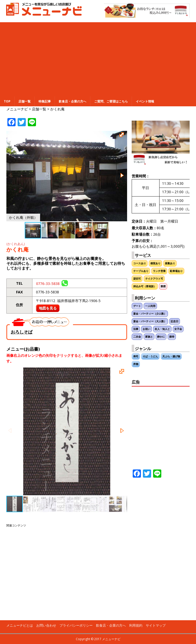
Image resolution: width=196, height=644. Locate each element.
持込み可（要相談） (145, 286)
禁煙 (163, 286)
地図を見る (48, 308)
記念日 (175, 321)
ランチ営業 (159, 271)
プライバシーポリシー (76, 625)
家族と (149, 337)
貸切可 (137, 279)
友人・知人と (162, 329)
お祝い (146, 329)
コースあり (140, 263)
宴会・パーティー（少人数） (150, 314)
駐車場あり (176, 271)
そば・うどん (150, 356)
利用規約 (136, 625)
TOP (7, 101)
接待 (172, 337)
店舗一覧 (24, 101)
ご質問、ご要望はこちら (111, 101)
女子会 (178, 329)
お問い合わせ (46, 625)
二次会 (137, 337)
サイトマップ (156, 625)
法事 (136, 329)
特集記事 (45, 101)
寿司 (136, 356)
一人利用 (150, 306)
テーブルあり (141, 271)
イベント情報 (145, 101)
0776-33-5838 (52, 284)
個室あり (155, 263)
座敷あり (170, 263)
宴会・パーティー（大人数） (150, 321)
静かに (161, 337)
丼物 (136, 364)
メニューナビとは (20, 625)
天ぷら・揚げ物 (171, 356)
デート (137, 306)
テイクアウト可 (154, 279)
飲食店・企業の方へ (72, 101)
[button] (122, 135)
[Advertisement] (98, 58)
